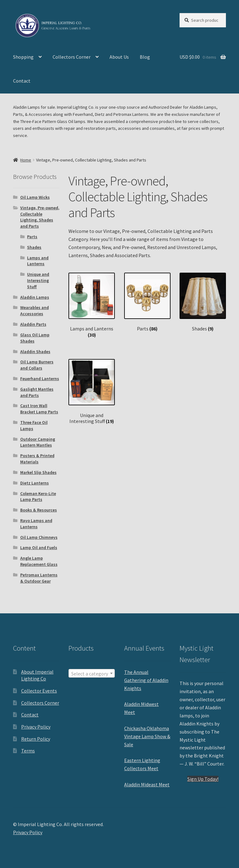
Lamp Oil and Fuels (39, 548)
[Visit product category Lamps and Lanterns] (92, 305)
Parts (32, 237)
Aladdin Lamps (35, 297)
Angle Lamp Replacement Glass (39, 561)
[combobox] (92, 673)
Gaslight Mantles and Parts (37, 392)
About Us (119, 57)
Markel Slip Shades (38, 472)
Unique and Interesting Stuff (38, 280)
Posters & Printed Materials (37, 459)
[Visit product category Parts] (147, 302)
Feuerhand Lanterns (40, 379)
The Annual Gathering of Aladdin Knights (146, 680)
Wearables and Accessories (35, 311)
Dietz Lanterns (35, 483)
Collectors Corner (72, 57)
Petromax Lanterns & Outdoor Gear (39, 578)
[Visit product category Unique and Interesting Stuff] (92, 392)
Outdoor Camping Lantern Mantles (38, 442)
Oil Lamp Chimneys (39, 537)
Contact (22, 81)
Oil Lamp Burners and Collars (37, 365)
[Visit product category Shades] (203, 302)
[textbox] (92, 674)
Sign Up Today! (203, 779)
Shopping (23, 57)
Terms (28, 751)
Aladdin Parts (33, 324)
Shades (34, 247)
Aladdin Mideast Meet (147, 784)
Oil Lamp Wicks (35, 197)
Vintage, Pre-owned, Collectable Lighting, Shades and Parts (40, 217)
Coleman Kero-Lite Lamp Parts (38, 497)
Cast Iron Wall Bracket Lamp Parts (39, 409)
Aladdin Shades (35, 352)
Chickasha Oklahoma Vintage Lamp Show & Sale (147, 736)
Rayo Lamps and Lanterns (36, 524)
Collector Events (39, 691)
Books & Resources (39, 510)
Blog (145, 57)
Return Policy (36, 739)
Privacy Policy (36, 727)
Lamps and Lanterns (38, 261)
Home (26, 160)
